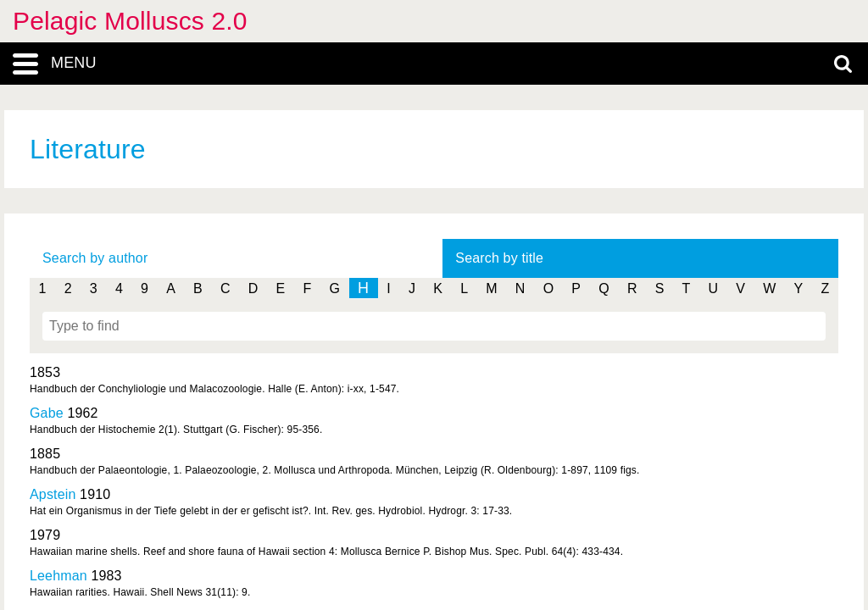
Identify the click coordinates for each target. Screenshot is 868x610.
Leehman (58, 576)
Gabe (47, 413)
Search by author (95, 258)
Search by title (499, 258)
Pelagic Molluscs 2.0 (130, 21)
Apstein (53, 494)
